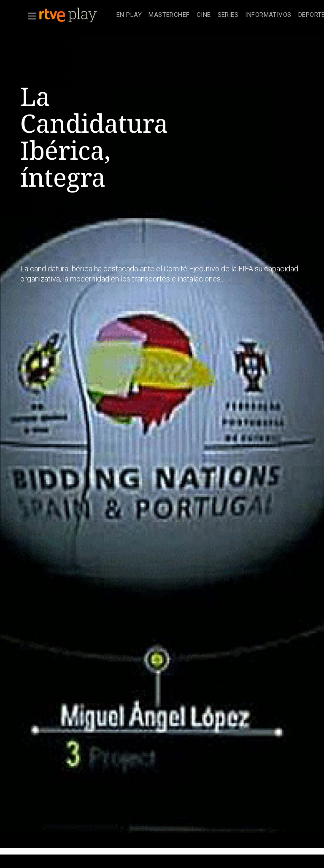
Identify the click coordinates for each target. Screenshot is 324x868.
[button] (30, 16)
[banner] (76, 15)
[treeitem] (129, 15)
